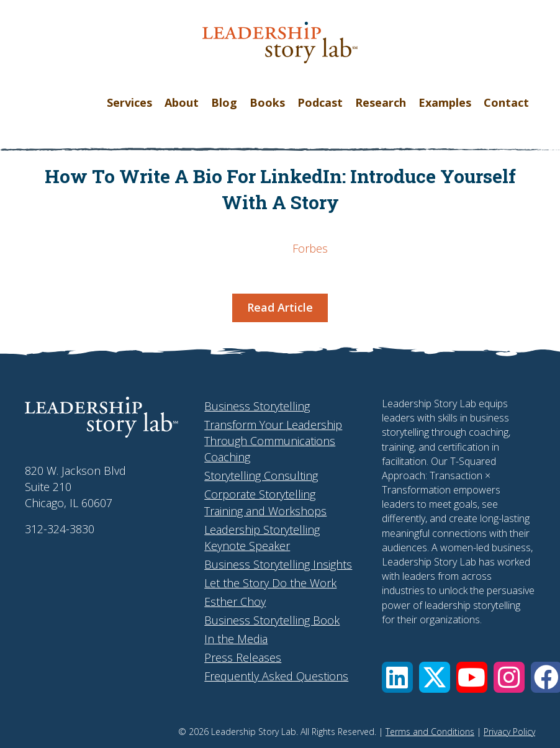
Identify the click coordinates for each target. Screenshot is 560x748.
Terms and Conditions (430, 732)
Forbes (310, 248)
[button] (397, 677)
